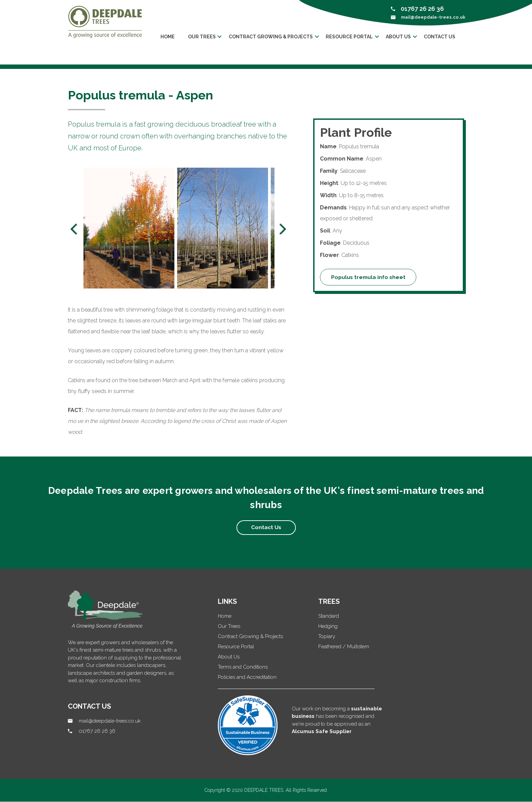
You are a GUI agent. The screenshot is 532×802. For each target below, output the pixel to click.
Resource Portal (350, 37)
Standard (329, 616)
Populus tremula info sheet (369, 277)
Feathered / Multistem (344, 647)
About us (400, 37)
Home (167, 37)
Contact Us (442, 37)
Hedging (328, 627)
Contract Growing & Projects (271, 37)
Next (283, 229)
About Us (229, 657)
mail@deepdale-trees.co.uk (433, 17)
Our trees (201, 37)
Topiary (327, 637)
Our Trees (229, 627)
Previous (74, 229)
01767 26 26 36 (422, 9)
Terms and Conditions (243, 667)
